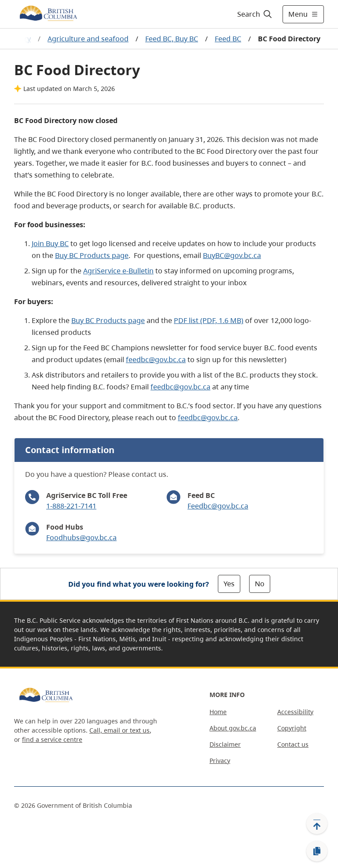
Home (218, 712)
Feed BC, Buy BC (172, 39)
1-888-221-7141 (71, 506)
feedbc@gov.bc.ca (156, 360)
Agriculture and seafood (88, 39)
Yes (229, 584)
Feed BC (228, 39)
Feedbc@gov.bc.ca (218, 506)
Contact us (293, 744)
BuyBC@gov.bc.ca (232, 255)
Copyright (292, 728)
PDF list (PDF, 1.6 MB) (209, 320)
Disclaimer (225, 744)
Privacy (220, 761)
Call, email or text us (119, 730)
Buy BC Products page (92, 255)
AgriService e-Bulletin (118, 271)
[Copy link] (317, 851)
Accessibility (295, 712)
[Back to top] (317, 824)
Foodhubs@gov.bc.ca (81, 538)
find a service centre (52, 739)
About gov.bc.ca (233, 728)
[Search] (255, 14)
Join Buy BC (50, 243)
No (260, 584)
